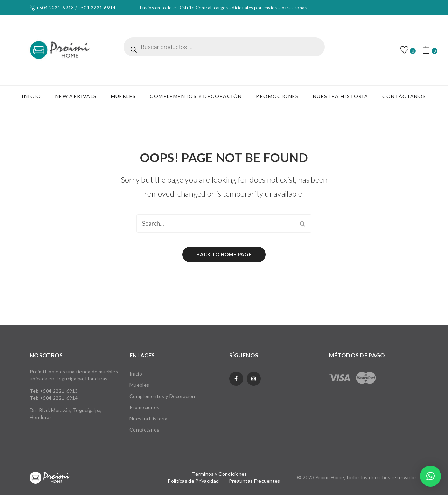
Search (302, 224)
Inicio (136, 374)
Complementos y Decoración (162, 396)
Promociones (144, 407)
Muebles (139, 385)
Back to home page (224, 254)
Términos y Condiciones (220, 474)
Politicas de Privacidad (193, 481)
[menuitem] (31, 96)
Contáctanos (144, 430)
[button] (430, 476)
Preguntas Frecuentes (255, 481)
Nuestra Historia (148, 418)
